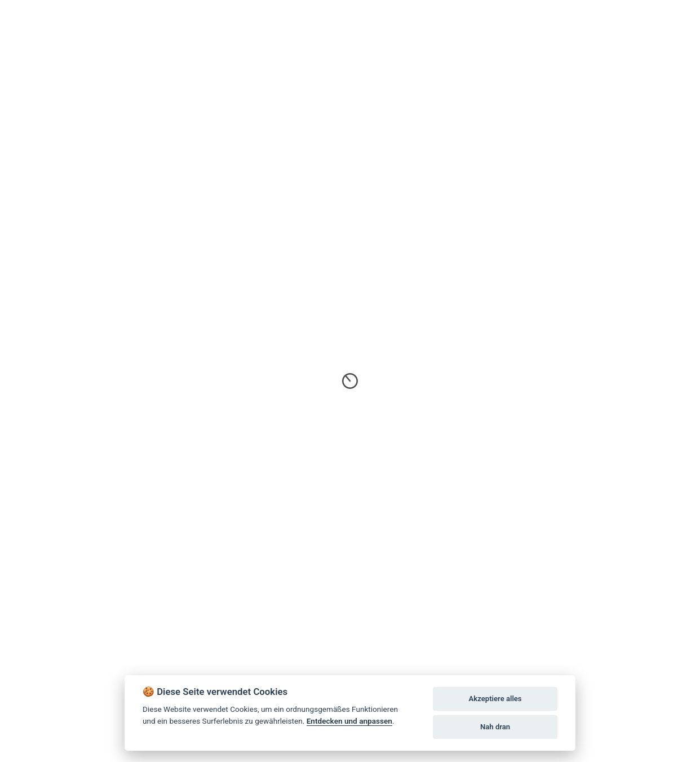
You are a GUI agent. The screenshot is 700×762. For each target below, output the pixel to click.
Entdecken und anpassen (349, 721)
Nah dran (495, 727)
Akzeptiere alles (495, 699)
